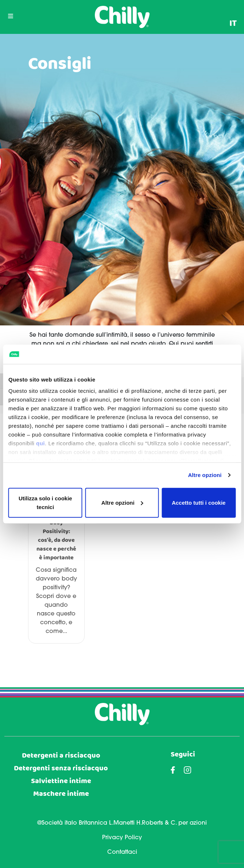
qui (40, 443)
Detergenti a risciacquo (61, 756)
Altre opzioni (205, 475)
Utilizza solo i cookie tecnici (45, 502)
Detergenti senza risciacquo (61, 768)
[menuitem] (233, 24)
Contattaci (122, 852)
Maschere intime (61, 794)
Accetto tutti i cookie (199, 502)
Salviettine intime (61, 781)
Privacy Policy (122, 838)
